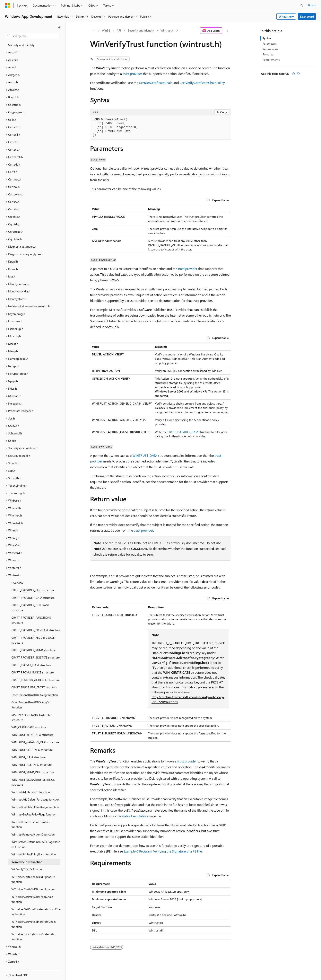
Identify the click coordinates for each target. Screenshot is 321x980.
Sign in (312, 5)
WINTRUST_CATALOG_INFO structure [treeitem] (35, 733)
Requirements (271, 60)
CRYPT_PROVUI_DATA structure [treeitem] (31, 656)
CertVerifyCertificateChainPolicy (202, 83)
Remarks (268, 54)
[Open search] (302, 6)
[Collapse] (59, 27)
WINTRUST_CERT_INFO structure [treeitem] (32, 740)
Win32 (106, 30)
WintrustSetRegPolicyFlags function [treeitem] (34, 845)
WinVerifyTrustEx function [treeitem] (27, 860)
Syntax (267, 38)
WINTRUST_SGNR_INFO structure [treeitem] (33, 763)
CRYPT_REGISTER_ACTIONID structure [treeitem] (36, 671)
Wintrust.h (167, 30)
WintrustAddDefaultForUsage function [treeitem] (36, 790)
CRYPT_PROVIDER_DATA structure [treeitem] (33, 588)
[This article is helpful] (293, 74)
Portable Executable (132, 816)
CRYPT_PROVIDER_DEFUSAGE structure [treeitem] (30, 598)
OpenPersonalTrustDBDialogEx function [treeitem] (30, 696)
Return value (270, 49)
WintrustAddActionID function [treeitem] (31, 783)
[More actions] (227, 31)
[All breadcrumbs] (94, 31)
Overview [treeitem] (17, 573)
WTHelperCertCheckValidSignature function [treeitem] (33, 870)
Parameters (270, 43)
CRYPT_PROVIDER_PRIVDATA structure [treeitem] (36, 621)
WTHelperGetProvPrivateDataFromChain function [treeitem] (36, 902)
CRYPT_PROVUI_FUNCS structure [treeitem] (33, 663)
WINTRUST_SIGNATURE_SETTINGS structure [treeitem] (33, 773)
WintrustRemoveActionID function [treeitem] (33, 825)
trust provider (132, 74)
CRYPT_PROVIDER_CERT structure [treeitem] (33, 581)
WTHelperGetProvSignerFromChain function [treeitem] (34, 915)
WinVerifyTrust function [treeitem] (27, 853)
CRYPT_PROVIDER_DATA (183, 432)
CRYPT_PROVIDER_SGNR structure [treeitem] (33, 641)
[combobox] (33, 36)
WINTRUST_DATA (145, 455)
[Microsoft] (8, 6)
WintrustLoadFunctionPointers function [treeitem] (31, 815)
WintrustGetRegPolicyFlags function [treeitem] (34, 805)
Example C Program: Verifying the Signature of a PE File (163, 851)
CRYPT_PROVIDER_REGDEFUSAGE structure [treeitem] (33, 631)
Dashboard (307, 16)
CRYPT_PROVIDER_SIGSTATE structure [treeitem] (36, 648)
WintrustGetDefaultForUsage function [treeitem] (35, 798)
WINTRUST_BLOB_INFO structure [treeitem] (32, 726)
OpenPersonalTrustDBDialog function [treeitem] (35, 686)
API (119, 30)
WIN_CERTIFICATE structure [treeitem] (29, 718)
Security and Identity (141, 30)
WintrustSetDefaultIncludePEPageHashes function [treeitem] (36, 835)
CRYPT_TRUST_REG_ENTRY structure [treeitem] (34, 678)
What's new (286, 16)
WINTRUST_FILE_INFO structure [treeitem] (32, 755)
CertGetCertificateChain (156, 83)
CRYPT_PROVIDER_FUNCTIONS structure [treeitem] (31, 611)
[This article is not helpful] (298, 74)
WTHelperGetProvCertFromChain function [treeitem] (32, 890)
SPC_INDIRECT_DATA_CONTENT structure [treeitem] (32, 708)
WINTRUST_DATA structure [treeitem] (28, 748)
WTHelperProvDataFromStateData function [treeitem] (33, 927)
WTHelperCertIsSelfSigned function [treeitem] (33, 880)
